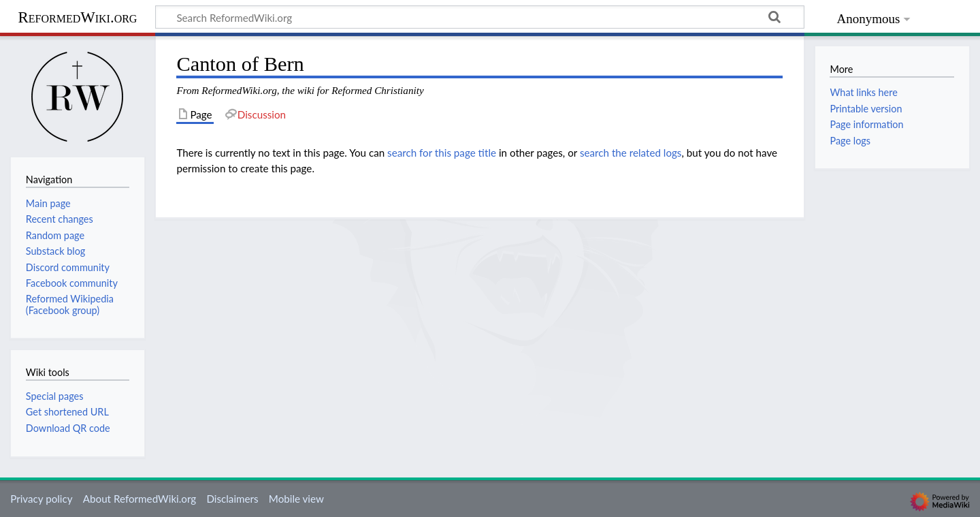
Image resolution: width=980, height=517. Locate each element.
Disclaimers (232, 499)
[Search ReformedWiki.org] (480, 17)
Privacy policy (41, 499)
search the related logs (631, 153)
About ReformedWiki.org (140, 499)
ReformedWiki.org (78, 17)
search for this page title (442, 153)
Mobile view (296, 499)
